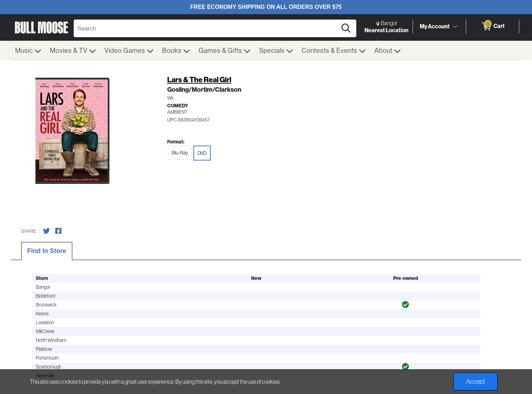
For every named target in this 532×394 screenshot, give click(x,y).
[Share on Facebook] (58, 231)
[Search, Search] (206, 28)
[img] (406, 305)
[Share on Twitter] (46, 231)
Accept (476, 381)
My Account (435, 26)
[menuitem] (28, 50)
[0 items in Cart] (493, 27)
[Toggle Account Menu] (455, 27)
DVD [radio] (202, 153)
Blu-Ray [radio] (180, 153)
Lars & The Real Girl (199, 80)
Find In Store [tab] (47, 251)
